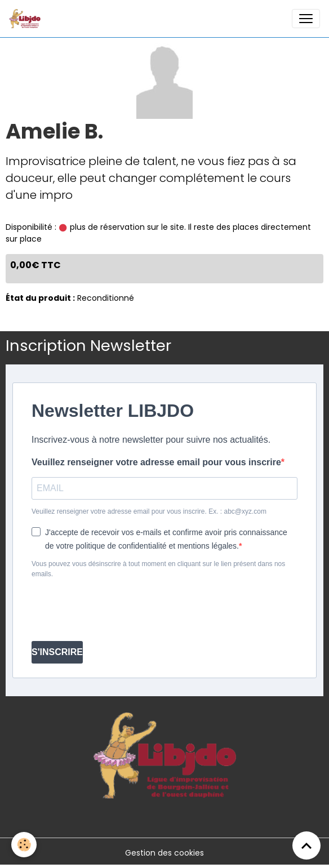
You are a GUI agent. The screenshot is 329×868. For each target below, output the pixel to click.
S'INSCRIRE (57, 652)
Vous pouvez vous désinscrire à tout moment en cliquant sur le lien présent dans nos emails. (158, 569)
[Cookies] (24, 845)
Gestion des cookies (164, 853)
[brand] (27, 19)
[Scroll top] (306, 845)
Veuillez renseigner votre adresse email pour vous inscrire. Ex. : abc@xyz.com (149, 511)
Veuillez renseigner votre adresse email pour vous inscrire (156, 462)
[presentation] (117, 610)
